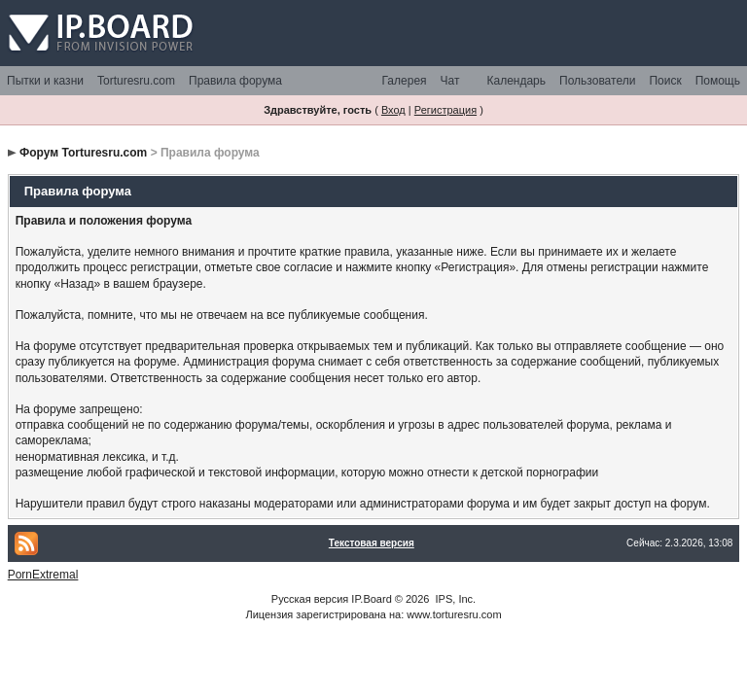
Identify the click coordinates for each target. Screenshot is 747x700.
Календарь (516, 81)
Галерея (405, 81)
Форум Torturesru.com (83, 153)
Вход (393, 110)
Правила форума (235, 81)
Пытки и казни (45, 81)
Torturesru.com (136, 81)
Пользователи (597, 81)
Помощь (718, 81)
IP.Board (371, 599)
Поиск (665, 81)
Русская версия (310, 599)
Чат (450, 81)
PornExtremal (43, 575)
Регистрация (445, 110)
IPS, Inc (455, 599)
